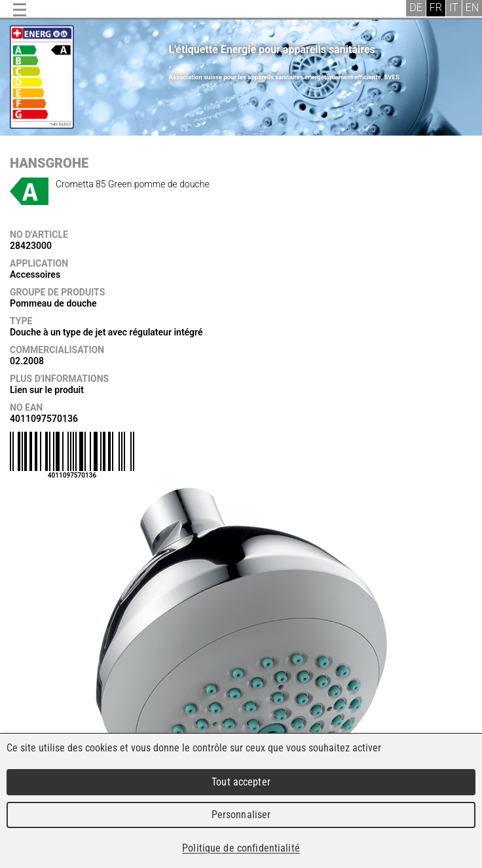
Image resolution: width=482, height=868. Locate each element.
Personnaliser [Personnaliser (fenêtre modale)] (241, 815)
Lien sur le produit (47, 390)
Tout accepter (241, 782)
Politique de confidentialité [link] (241, 848)
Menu (20, 10)
